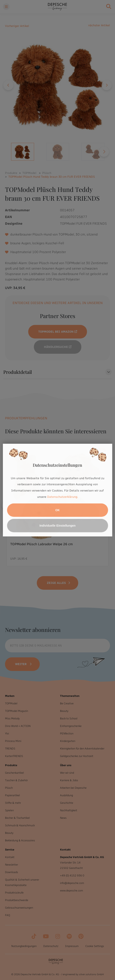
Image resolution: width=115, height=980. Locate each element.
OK (58, 510)
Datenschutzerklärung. (63, 497)
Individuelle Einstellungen (58, 526)
